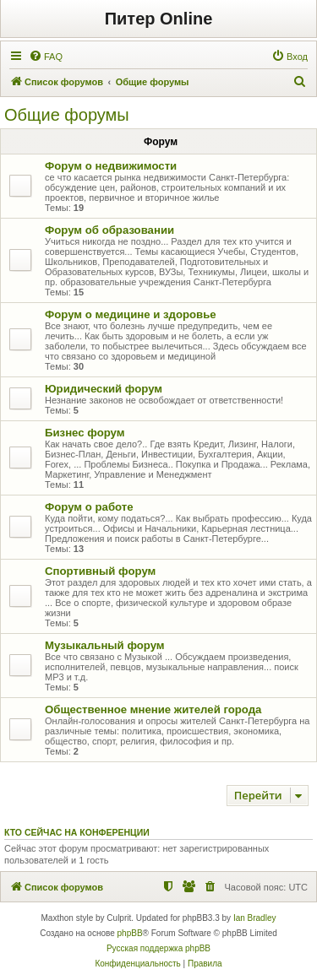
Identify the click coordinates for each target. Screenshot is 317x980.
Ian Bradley (255, 918)
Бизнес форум (85, 433)
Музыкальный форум (105, 645)
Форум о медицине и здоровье (131, 314)
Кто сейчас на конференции (77, 832)
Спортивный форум (100, 571)
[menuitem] (46, 57)
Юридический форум (104, 389)
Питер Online (159, 19)
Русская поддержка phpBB (158, 948)
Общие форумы (67, 115)
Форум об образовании (109, 230)
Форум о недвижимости (111, 166)
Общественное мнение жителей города (153, 709)
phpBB (130, 933)
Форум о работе (89, 507)
